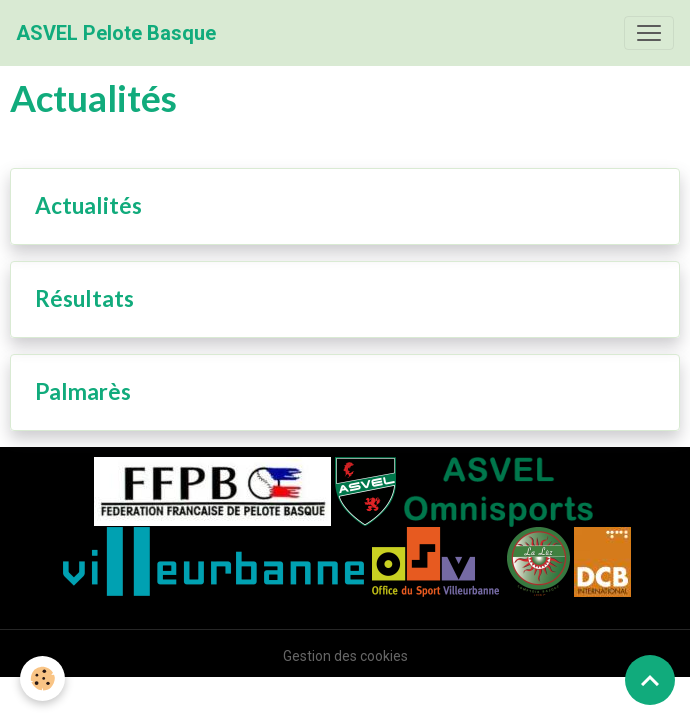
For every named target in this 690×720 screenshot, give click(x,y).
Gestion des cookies (345, 656)
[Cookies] (42, 678)
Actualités (88, 206)
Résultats (84, 299)
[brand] (116, 33)
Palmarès (83, 392)
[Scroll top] (650, 680)
